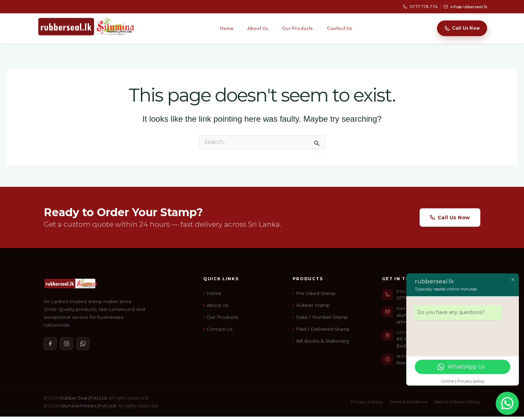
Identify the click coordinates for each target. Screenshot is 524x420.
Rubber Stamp (313, 305)
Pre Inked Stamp (316, 293)
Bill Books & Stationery (323, 341)
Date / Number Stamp (322, 317)
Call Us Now (462, 28)
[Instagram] (67, 344)
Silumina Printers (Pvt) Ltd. (88, 406)
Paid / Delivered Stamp (323, 329)
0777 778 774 (420, 7)
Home (227, 28)
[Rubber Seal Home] (86, 27)
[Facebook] (50, 344)
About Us (258, 28)
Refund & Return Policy (457, 402)
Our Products (297, 28)
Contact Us (340, 28)
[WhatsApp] (83, 344)
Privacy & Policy (367, 402)
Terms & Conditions (409, 402)
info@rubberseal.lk (465, 7)
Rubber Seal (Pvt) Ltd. (84, 398)
